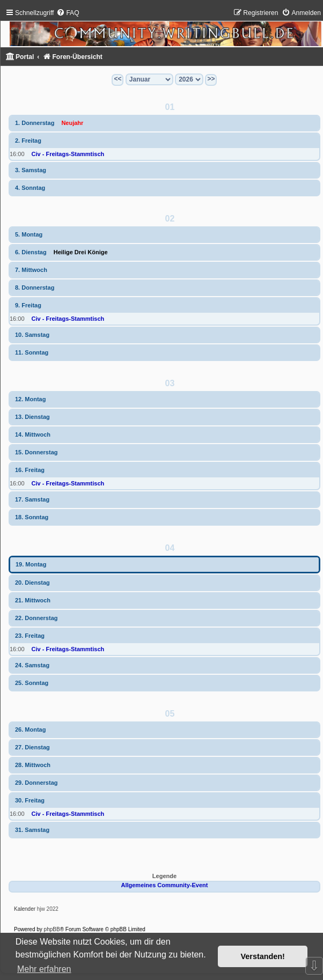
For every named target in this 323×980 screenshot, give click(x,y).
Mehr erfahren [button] (44, 969)
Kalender (25, 909)
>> (211, 79)
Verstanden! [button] (263, 956)
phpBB (52, 929)
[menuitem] (68, 13)
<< (118, 79)
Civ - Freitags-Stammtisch (68, 154)
